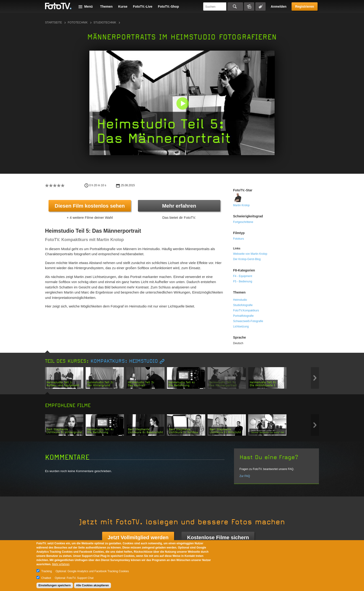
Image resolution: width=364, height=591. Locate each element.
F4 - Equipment (243, 276)
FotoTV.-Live (143, 7)
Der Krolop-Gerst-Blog (247, 259)
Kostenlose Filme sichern (218, 537)
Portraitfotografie (243, 316)
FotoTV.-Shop (168, 7)
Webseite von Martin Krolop (250, 254)
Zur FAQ (245, 476)
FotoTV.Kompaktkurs (246, 310)
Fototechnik (78, 23)
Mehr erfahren (179, 206)
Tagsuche (260, 7)
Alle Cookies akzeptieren (93, 585)
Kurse (123, 7)
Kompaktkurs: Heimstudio (124, 361)
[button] (183, 104)
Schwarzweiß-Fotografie (248, 321)
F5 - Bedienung (243, 281)
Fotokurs (239, 239)
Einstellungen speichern (55, 585)
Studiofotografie (243, 305)
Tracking (47, 571)
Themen (106, 7)
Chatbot (46, 578)
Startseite (54, 23)
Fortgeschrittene (243, 222)
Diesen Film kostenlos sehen (90, 206)
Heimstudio (240, 300)
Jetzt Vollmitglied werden (138, 537)
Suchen (235, 7)
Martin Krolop (241, 205)
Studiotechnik (105, 23)
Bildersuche (249, 7)
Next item (315, 378)
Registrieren (305, 7)
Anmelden (279, 7)
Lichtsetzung (241, 327)
